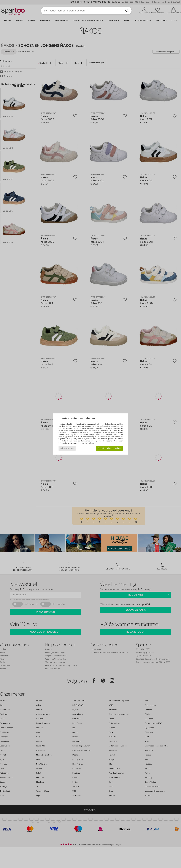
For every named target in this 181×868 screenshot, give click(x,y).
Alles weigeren (67, 448)
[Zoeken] (127, 11)
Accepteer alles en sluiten (109, 448)
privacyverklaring (83, 443)
